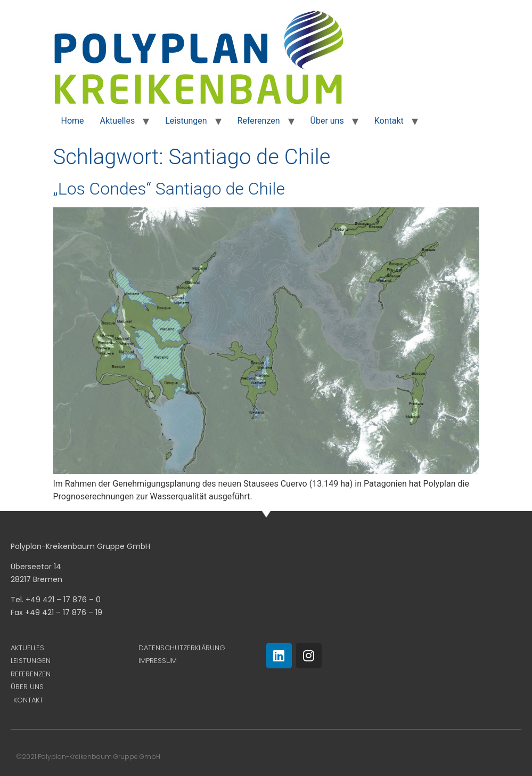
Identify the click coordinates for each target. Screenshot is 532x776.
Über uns (327, 121)
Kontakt (389, 121)
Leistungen (186, 121)
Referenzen (259, 121)
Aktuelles (118, 121)
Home (73, 121)
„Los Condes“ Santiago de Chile (169, 189)
